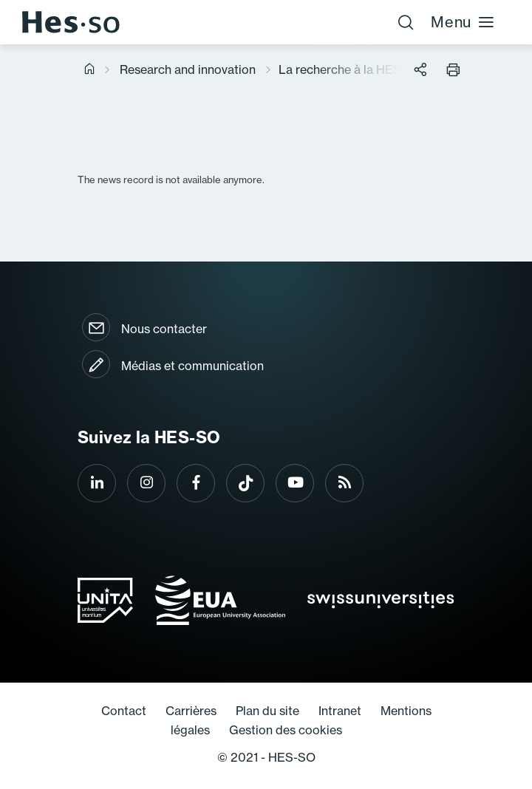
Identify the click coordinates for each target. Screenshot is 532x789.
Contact (124, 711)
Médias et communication (192, 366)
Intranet (340, 711)
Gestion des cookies (286, 730)
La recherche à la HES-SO (351, 69)
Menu (463, 22)
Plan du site (267, 711)
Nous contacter (164, 329)
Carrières (191, 711)
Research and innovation (188, 69)
